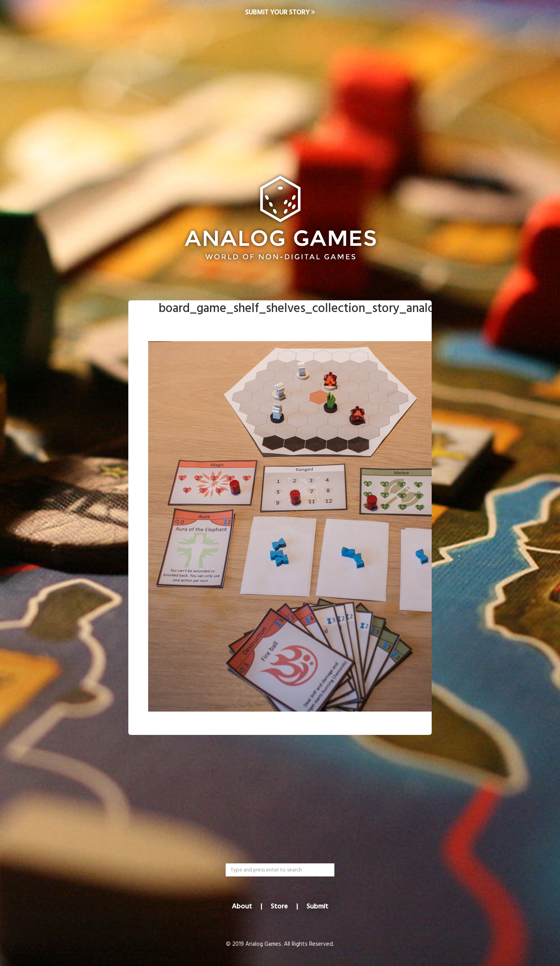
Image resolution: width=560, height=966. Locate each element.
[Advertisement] (280, 88)
